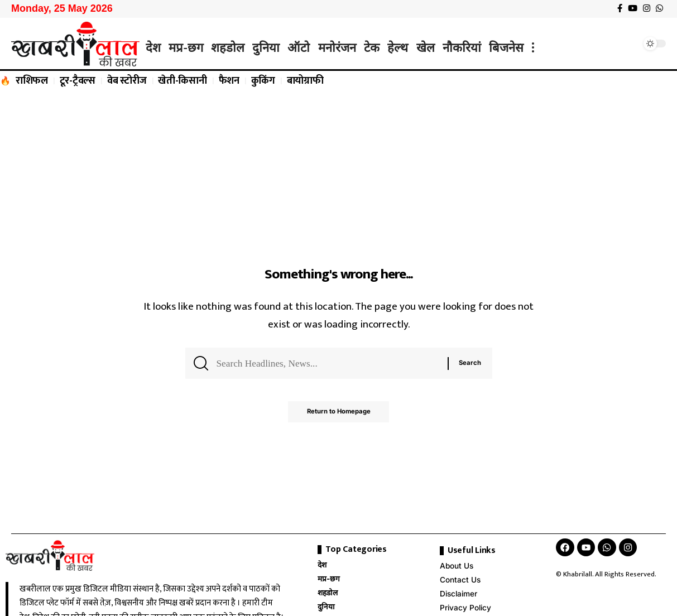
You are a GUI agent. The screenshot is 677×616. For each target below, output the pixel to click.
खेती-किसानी (183, 81)
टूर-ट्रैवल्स (78, 81)
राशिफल (32, 81)
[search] (630, 44)
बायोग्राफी (305, 81)
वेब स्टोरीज (127, 81)
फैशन (229, 81)
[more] (533, 47)
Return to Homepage (338, 416)
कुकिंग (263, 81)
